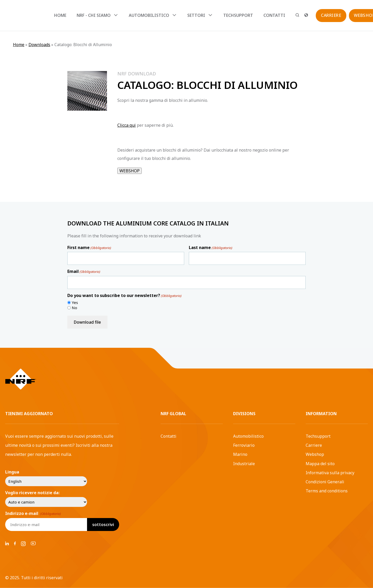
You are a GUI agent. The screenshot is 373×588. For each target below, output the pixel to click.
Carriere (314, 445)
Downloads (39, 45)
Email (84, 271)
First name (89, 247)
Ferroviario (244, 445)
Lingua (12, 472)
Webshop (315, 454)
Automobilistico (248, 436)
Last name (211, 247)
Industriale (244, 464)
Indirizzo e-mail (33, 513)
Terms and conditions (327, 491)
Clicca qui (127, 125)
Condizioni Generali (325, 482)
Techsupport (238, 15)
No (74, 308)
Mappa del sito (320, 464)
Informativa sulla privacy (330, 473)
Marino (240, 454)
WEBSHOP (130, 171)
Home (60, 15)
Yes (75, 303)
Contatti (274, 15)
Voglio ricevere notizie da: (32, 493)
